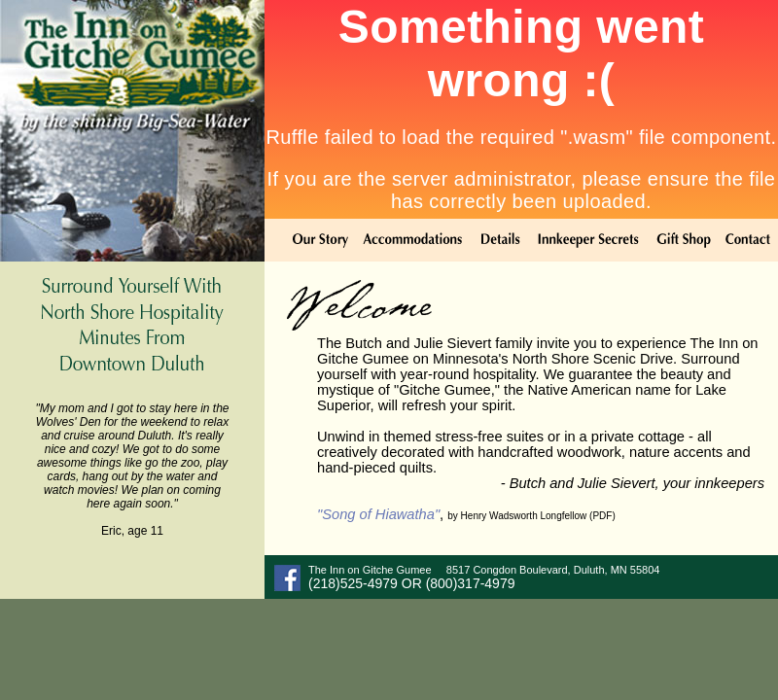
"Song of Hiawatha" (378, 514)
